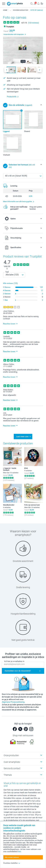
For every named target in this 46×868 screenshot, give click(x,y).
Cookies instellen (12, 863)
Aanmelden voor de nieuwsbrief (18, 671)
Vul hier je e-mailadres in (14, 661)
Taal (7, 272)
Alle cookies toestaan (12, 857)
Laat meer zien (22, 437)
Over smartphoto (12, 762)
